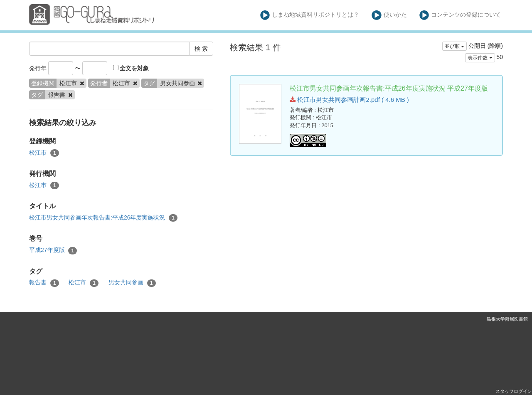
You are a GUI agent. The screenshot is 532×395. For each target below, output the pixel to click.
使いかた (389, 15)
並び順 (454, 46)
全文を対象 (131, 68)
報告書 (44, 283)
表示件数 (480, 58)
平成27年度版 (53, 250)
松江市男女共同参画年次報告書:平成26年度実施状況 (103, 218)
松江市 (44, 153)
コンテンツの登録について (460, 15)
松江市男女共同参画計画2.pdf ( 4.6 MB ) (349, 100)
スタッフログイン (514, 391)
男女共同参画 (132, 283)
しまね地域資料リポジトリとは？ (310, 15)
